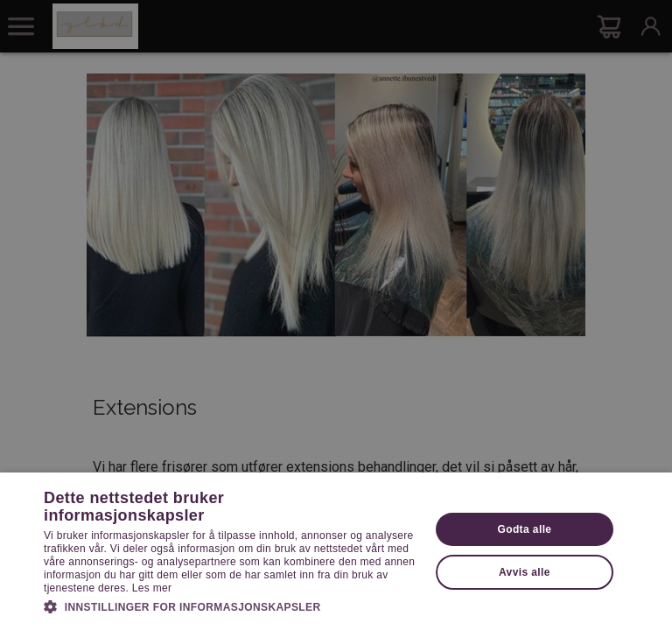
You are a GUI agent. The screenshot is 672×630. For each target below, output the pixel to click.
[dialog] (336, 315)
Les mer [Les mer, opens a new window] (152, 588)
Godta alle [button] (524, 529)
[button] (231, 605)
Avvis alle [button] (525, 572)
